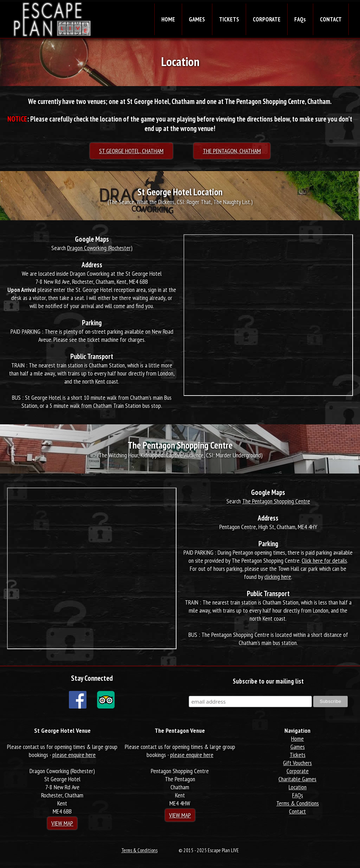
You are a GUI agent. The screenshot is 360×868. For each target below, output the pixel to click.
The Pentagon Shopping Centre (276, 501)
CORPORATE (267, 19)
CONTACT (331, 19)
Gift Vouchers (297, 763)
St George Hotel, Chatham (131, 151)
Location (298, 787)
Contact (297, 811)
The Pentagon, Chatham (232, 151)
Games (298, 747)
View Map (62, 823)
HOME (168, 19)
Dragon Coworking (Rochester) (100, 248)
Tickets (298, 755)
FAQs (300, 19)
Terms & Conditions (298, 803)
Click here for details (324, 560)
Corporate (298, 771)
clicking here (278, 577)
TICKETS (229, 19)
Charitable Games (297, 779)
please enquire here (74, 755)
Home (297, 739)
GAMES (197, 19)
